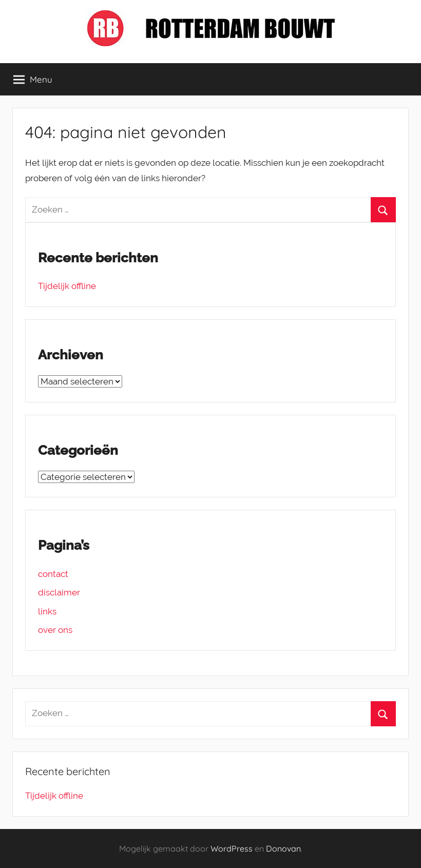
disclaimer (59, 592)
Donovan (283, 848)
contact (53, 574)
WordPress (232, 848)
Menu (33, 80)
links (47, 611)
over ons (55, 630)
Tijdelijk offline (67, 286)
